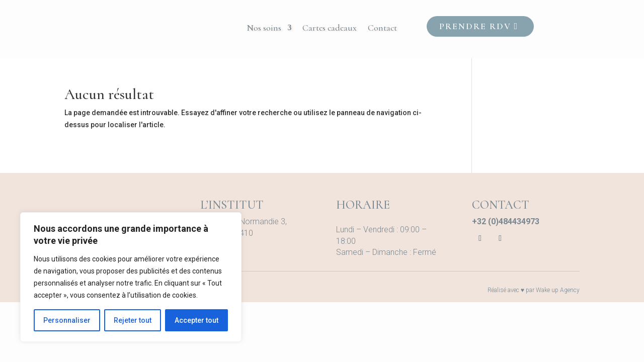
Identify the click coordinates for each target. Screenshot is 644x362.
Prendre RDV (475, 26)
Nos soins (264, 29)
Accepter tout (196, 320)
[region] (131, 277)
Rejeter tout (133, 320)
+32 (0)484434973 (506, 221)
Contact (382, 29)
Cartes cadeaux (330, 29)
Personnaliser (67, 320)
